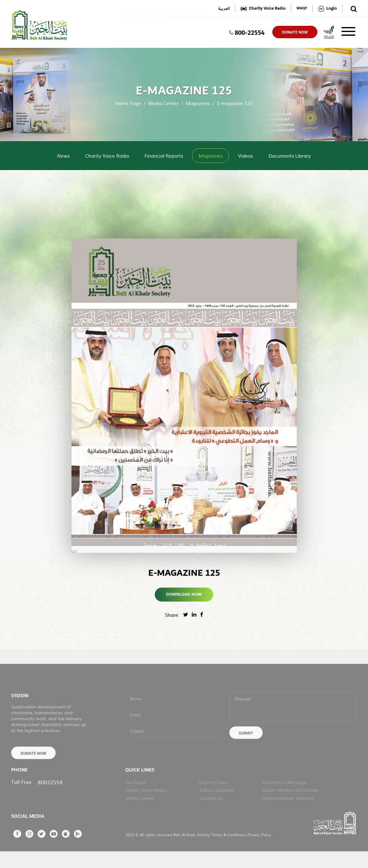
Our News (135, 797)
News (63, 156)
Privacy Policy (259, 850)
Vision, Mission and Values (290, 805)
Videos (246, 156)
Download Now (184, 594)
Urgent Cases (213, 797)
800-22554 (247, 32)
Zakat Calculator (217, 805)
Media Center (163, 103)
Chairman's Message (284, 797)
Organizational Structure (288, 813)
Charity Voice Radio (107, 156)
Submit (246, 748)
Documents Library (290, 156)
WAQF (302, 9)
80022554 (50, 797)
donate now (295, 32)
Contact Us (211, 813)
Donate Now (33, 769)
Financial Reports (164, 156)
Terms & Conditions (229, 850)
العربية (224, 9)
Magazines (198, 103)
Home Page (128, 103)
